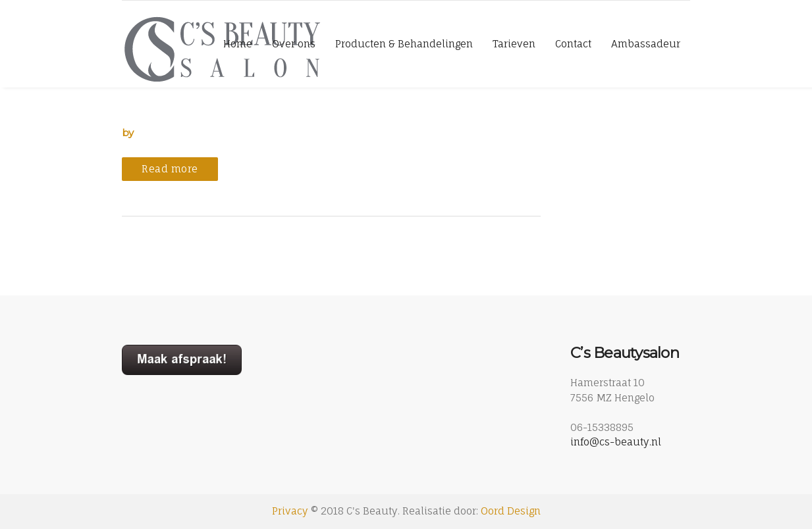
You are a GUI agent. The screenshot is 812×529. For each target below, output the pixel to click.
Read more (170, 169)
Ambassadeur (646, 44)
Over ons (294, 44)
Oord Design (511, 511)
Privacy (290, 511)
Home (238, 44)
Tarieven (514, 44)
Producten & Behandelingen (404, 44)
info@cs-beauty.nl (616, 442)
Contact (573, 44)
